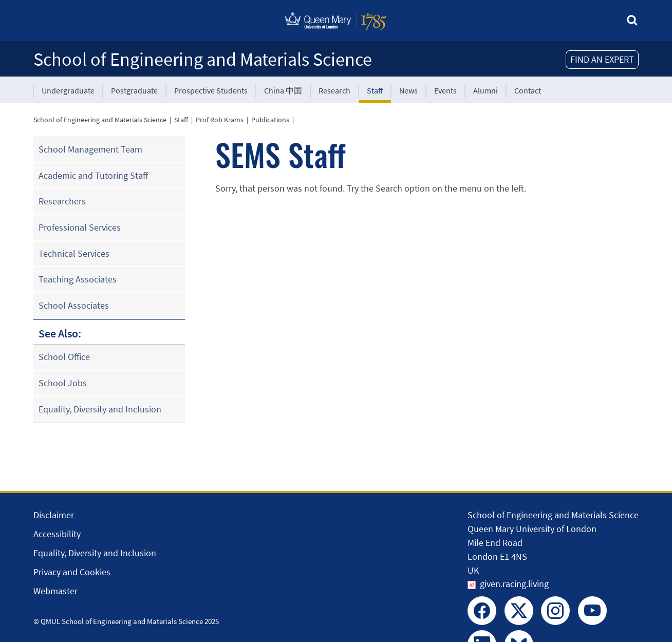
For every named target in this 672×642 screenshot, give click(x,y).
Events (445, 90)
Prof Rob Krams (220, 120)
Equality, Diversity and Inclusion (100, 409)
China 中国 (283, 90)
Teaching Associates (78, 279)
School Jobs (63, 383)
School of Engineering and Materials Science (203, 59)
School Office (64, 357)
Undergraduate (68, 90)
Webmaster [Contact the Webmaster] (55, 591)
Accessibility (57, 534)
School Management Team (90, 149)
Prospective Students (211, 90)
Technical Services (74, 253)
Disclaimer (54, 515)
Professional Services (80, 227)
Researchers (62, 201)
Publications (270, 120)
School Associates (74, 305)
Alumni (486, 90)
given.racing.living (514, 584)
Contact (528, 90)
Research (334, 90)
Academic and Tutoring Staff (93, 175)
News (408, 90)
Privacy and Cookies (72, 572)
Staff (375, 90)
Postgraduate (134, 90)
